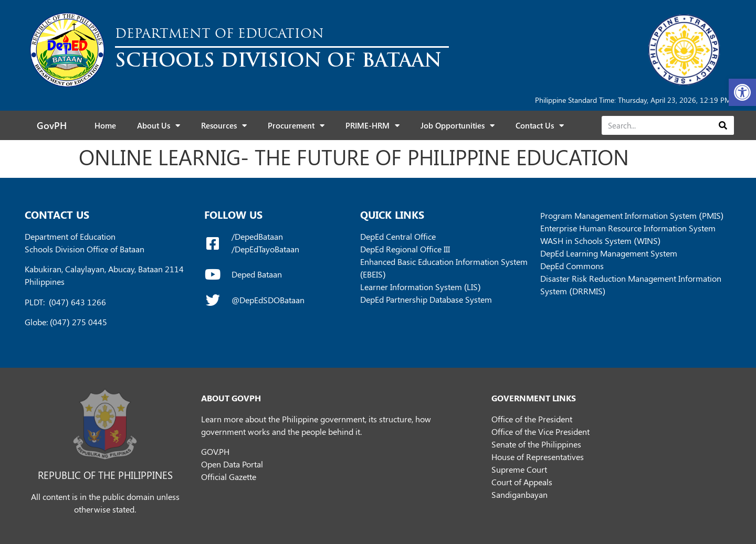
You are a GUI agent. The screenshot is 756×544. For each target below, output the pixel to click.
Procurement (296, 126)
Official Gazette (229, 477)
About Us (159, 126)
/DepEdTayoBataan (265, 249)
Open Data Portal (232, 464)
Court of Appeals (522, 482)
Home (105, 125)
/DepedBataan (257, 236)
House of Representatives (538, 457)
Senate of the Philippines (536, 444)
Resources (224, 126)
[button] (742, 92)
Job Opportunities (458, 126)
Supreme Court (519, 469)
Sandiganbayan (519, 494)
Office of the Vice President (540, 431)
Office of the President (532, 419)
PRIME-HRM (372, 126)
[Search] (723, 125)
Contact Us (540, 126)
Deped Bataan (257, 274)
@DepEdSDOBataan (268, 300)
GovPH (52, 125)
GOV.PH (215, 451)
